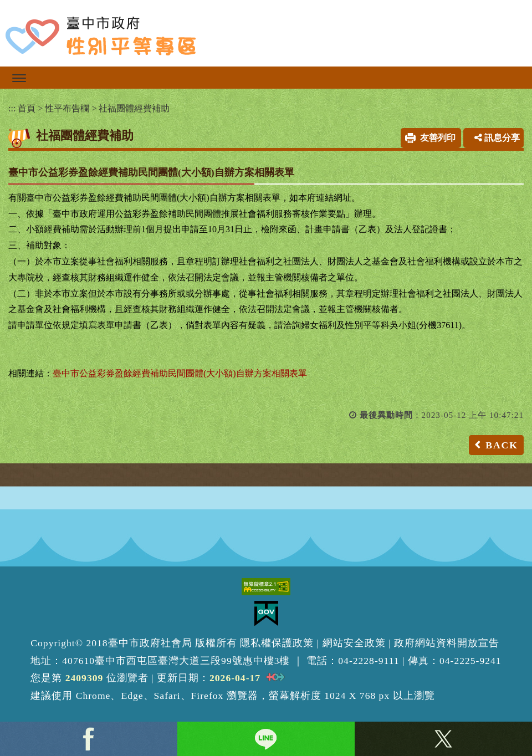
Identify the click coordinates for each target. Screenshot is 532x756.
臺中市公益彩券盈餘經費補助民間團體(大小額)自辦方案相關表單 (180, 373)
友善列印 (438, 138)
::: (12, 108)
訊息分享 (497, 138)
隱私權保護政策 (277, 643)
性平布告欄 (67, 108)
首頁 (27, 108)
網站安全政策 (354, 643)
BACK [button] (502, 445)
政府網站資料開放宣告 (447, 643)
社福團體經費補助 (134, 108)
